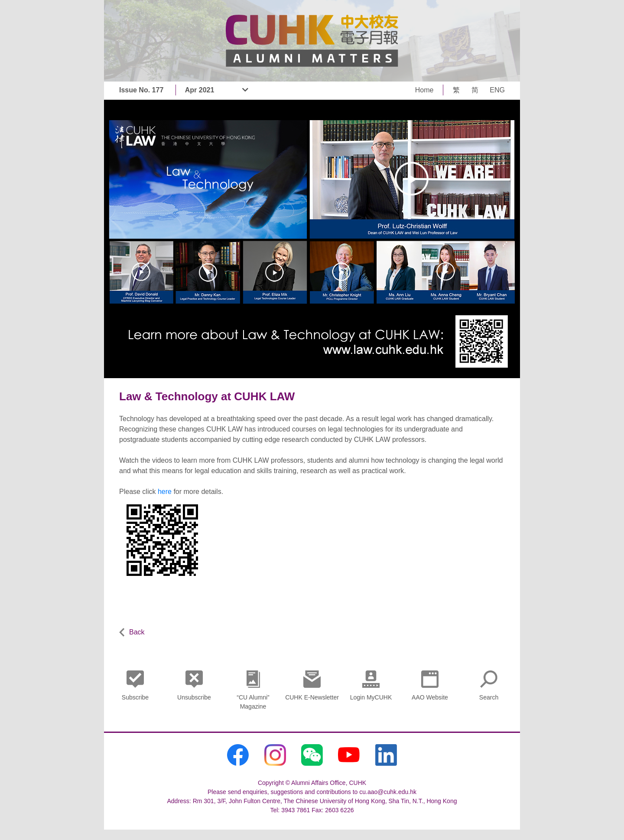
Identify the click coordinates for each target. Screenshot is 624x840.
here (165, 492)
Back (132, 632)
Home (424, 90)
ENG (497, 90)
